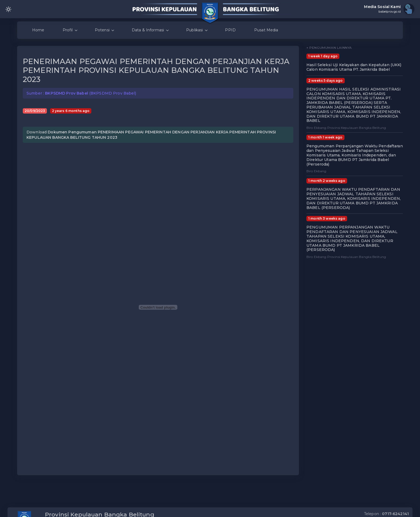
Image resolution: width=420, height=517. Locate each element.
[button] (291, 112)
